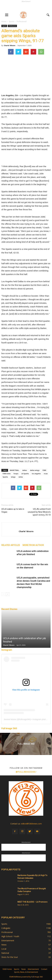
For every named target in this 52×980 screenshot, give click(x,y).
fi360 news (7, 474)
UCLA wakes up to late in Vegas (13, 510)
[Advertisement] (26, 6)
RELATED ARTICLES (11, 545)
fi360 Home (7, 969)
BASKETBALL (15, 470)
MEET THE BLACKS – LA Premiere (32, 902)
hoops (16, 474)
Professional (12, 26)
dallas (25, 470)
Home (4, 22)
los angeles (36, 474)
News (4, 945)
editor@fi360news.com (31, 824)
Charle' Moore (10, 45)
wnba (21, 477)
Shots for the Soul (9, 957)
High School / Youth (10, 936)
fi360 (44, 470)
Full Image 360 (9, 728)
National (5, 953)
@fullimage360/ (26, 772)
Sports (4, 26)
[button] (48, 15)
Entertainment (8, 941)
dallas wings (35, 470)
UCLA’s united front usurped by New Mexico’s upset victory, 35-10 (39, 512)
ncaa (46, 474)
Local (4, 949)
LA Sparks (25, 474)
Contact (44, 969)
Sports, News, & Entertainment (26, 972)
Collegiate (6, 928)
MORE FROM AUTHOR (33, 545)
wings (13, 477)
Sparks (5, 477)
